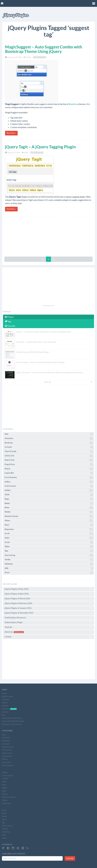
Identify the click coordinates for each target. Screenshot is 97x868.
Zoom (49, 573)
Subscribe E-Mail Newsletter (13, 721)
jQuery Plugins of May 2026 (48, 589)
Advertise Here (48, 306)
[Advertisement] (48, 236)
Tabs (49, 551)
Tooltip (49, 560)
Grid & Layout (49, 486)
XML (49, 568)
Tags (8, 321)
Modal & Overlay (49, 516)
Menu (49, 508)
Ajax (49, 434)
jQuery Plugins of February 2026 (48, 603)
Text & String (49, 555)
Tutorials (10, 326)
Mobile (49, 512)
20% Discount (19, 632)
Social (49, 542)
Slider (49, 538)
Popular (5, 706)
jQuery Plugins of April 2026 (48, 594)
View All (68, 382)
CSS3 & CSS (49, 456)
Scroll (49, 534)
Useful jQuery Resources (48, 617)
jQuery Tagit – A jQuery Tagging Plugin (40, 147)
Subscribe (70, 858)
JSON (49, 495)
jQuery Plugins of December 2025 (48, 613)
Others (49, 521)
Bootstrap (74, 104)
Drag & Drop (49, 464)
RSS (3, 715)
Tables (49, 547)
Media (49, 503)
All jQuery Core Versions (12, 724)
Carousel (49, 447)
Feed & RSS (49, 473)
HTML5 (49, 490)
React (49, 525)
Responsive (49, 529)
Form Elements (40, 57)
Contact (48, 637)
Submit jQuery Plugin (48, 622)
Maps (49, 499)
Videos (5, 703)
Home (4, 693)
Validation (49, 564)
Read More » (11, 133)
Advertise (48, 632)
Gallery (49, 482)
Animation (49, 438)
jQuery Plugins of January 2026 (48, 608)
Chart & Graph (49, 451)
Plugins (9, 317)
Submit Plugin (7, 696)
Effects (49, 469)
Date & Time (49, 460)
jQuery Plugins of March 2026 (48, 598)
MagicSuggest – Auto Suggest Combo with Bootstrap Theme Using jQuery (44, 49)
